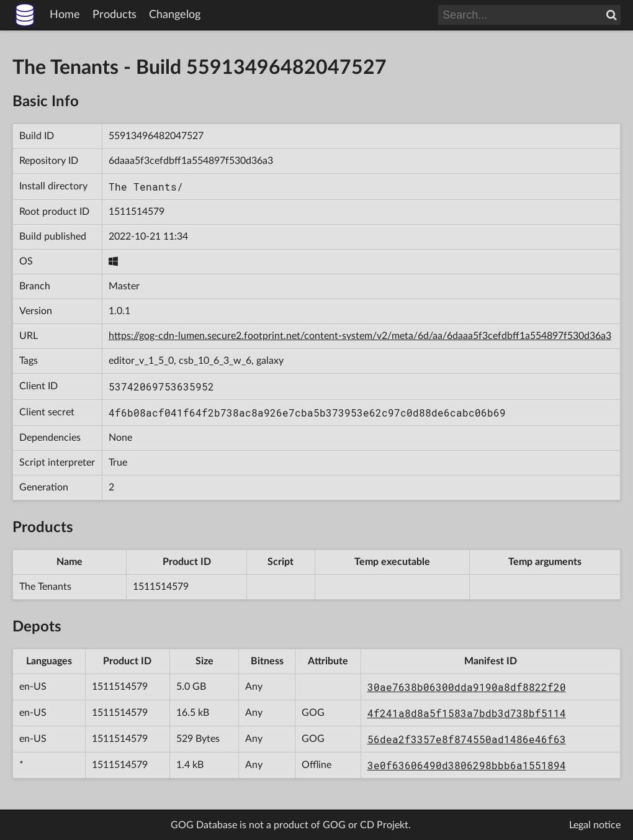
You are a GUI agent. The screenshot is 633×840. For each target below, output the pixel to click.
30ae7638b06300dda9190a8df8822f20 (467, 687)
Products (114, 15)
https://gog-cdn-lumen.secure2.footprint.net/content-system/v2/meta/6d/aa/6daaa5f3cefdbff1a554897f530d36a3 (360, 336)
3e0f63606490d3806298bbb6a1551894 (467, 765)
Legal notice (595, 825)
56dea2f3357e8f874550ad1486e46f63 (467, 739)
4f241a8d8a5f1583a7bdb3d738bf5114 (467, 713)
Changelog (175, 15)
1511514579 (137, 212)
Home (65, 15)
